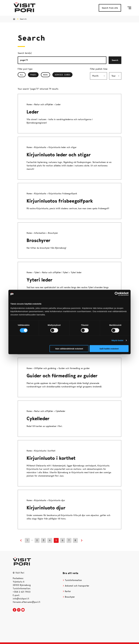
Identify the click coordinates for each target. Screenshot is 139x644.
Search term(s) (25, 53)
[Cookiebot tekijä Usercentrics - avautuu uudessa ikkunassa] (117, 294)
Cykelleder (38, 419)
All (22, 75)
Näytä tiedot (117, 340)
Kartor (67, 591)
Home (30, 104)
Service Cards (62, 75)
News (45, 75)
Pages (34, 75)
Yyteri (37, 272)
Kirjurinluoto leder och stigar (59, 155)
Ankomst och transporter (76, 586)
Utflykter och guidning (45, 368)
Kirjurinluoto (41, 147)
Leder (33, 112)
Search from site (110, 8)
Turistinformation (72, 580)
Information (40, 233)
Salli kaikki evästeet (109, 349)
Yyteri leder (40, 280)
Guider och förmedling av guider (62, 376)
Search (115, 60)
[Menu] (129, 8)
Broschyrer (38, 240)
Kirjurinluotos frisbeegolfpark (60, 201)
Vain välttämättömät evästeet (69, 349)
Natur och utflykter (44, 104)
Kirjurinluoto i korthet (51, 458)
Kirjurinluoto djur (46, 508)
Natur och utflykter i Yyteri (56, 272)
